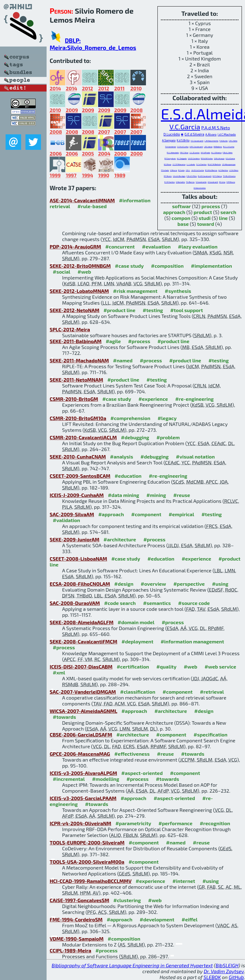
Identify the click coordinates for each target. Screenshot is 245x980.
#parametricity (133, 823)
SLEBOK (212, 977)
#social (61, 272)
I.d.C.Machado (227, 134)
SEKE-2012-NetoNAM (75, 310)
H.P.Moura (231, 182)
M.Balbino (218, 147)
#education (128, 476)
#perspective (189, 584)
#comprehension (131, 418)
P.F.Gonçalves (170, 158)
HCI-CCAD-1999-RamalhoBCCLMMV (91, 881)
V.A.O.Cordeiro (194, 158)
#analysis (122, 456)
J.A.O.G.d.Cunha (198, 170)
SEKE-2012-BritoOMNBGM (80, 266)
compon (181, 218)
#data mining (123, 495)
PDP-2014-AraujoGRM (75, 246)
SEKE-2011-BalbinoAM (76, 341)
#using (220, 584)
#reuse (182, 495)
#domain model (136, 622)
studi (205, 218)
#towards (64, 717)
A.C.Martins (223, 170)
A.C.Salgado (182, 158)
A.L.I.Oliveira (216, 152)
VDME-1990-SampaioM (77, 939)
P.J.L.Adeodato (173, 152)
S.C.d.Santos (201, 164)
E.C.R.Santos (169, 182)
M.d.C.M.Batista (214, 164)
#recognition (215, 823)
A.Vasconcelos (200, 188)
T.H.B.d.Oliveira (229, 176)
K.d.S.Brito (183, 140)
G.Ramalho (180, 182)
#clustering (127, 900)
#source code (194, 603)
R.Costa (181, 170)
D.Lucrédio (172, 134)
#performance (175, 823)
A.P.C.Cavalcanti (196, 147)
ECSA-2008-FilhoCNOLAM (80, 584)
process (211, 206)
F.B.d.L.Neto (228, 152)
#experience (153, 399)
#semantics (157, 603)
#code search (120, 603)
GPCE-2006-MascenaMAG (80, 754)
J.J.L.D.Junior (195, 152)
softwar (181, 206)
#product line (119, 310)
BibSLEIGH (227, 965)
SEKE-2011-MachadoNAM (79, 360)
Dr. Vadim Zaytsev (224, 971)
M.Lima (222, 182)
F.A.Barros (190, 182)
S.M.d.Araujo (219, 158)
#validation (66, 520)
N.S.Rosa (168, 164)
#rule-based (92, 206)
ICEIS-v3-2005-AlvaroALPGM (83, 773)
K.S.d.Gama (230, 158)
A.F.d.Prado (205, 152)
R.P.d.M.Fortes (207, 158)
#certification (133, 667)
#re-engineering (194, 399)
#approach (111, 514)
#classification (138, 692)
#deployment (137, 641)
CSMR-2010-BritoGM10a (78, 418)
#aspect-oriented (142, 773)
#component (146, 514)
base (183, 224)
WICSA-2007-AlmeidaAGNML (83, 711)
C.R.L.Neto (233, 141)
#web (84, 272)
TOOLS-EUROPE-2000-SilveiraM (87, 842)
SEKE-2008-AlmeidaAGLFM (82, 622)
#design (124, 584)
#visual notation (195, 456)
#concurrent (120, 246)
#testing (153, 310)
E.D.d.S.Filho (192, 176)
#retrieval (212, 692)
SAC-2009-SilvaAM (72, 514)
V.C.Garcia (185, 127)
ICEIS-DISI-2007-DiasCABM (81, 667)
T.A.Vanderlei (171, 147)
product (203, 212)
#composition (167, 266)
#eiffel (190, 919)
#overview (153, 584)
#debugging (135, 437)
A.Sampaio (169, 140)
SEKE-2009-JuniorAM (75, 539)
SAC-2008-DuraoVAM (75, 603)
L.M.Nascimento (212, 141)
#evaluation (156, 246)
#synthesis (178, 291)
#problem (168, 437)
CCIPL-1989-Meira (70, 950)
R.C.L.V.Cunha (229, 147)
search (228, 212)
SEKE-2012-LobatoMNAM (79, 291)
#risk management (135, 291)
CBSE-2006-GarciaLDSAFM (81, 734)
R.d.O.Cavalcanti (205, 176)
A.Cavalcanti (213, 182)
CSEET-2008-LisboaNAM (78, 559)
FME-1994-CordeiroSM (76, 919)
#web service (220, 667)
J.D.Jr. (188, 170)
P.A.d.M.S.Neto (216, 128)
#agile (113, 341)
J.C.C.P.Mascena (179, 164)
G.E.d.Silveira (194, 134)
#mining (156, 495)
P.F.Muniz (168, 176)
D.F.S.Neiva (217, 176)
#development (157, 919)
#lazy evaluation (198, 246)
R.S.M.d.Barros (211, 170)
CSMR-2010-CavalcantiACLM (83, 437)
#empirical (181, 514)
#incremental (69, 779)
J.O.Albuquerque (229, 164)
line (223, 218)
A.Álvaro (211, 134)
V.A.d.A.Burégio (179, 176)
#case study (129, 266)
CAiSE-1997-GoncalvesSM (79, 900)
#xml (59, 672)
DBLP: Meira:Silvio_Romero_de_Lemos (93, 44)
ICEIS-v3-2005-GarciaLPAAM (83, 798)
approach (174, 212)
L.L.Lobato (191, 164)
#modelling (105, 779)
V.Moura (174, 170)
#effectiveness (132, 754)
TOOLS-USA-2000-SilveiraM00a (87, 862)
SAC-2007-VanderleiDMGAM (83, 692)
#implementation (211, 266)
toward (206, 224)
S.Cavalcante (201, 182)
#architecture (120, 539)
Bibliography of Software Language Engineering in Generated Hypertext (132, 965)
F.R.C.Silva (184, 152)
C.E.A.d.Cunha (183, 147)
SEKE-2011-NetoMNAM (76, 380)
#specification (210, 734)
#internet (184, 881)
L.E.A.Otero (234, 170)
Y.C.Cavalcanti (197, 141)
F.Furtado (165, 170)
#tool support (186, 310)
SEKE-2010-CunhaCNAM (78, 456)
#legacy (167, 418)
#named (123, 360)
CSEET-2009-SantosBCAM (80, 476)
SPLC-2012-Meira (70, 329)
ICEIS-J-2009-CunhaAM (77, 495)
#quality (166, 667)
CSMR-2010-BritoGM (74, 399)
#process (139, 341)
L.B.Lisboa (208, 147)
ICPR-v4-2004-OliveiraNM (80, 823)
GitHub (236, 977)
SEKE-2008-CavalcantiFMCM (84, 641)
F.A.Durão (224, 141)
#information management (192, 641)
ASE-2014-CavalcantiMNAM (82, 200)
